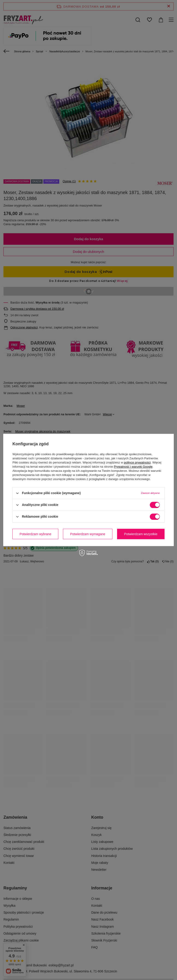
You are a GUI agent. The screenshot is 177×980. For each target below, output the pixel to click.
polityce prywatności (137, 462)
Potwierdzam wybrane (35, 534)
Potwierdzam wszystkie (141, 534)
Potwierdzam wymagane (88, 534)
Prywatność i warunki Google (133, 467)
